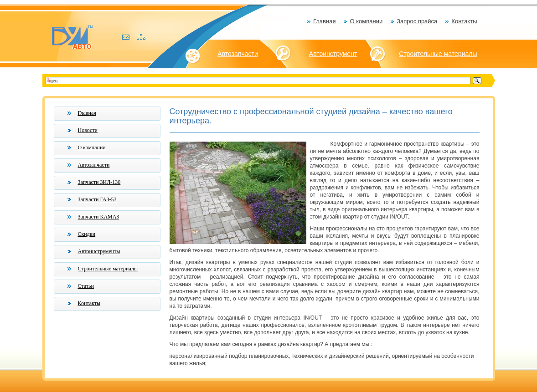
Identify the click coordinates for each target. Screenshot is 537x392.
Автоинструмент (333, 54)
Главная (324, 21)
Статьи (86, 286)
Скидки (87, 234)
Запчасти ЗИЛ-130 (99, 182)
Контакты (464, 21)
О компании (366, 21)
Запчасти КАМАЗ (99, 217)
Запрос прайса (417, 21)
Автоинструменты (99, 251)
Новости (88, 130)
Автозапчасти (238, 54)
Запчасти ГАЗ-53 (97, 199)
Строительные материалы (438, 54)
